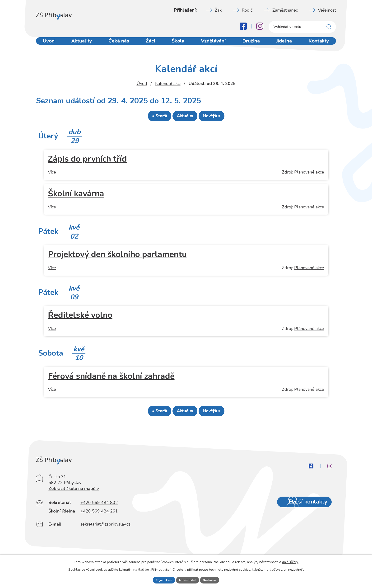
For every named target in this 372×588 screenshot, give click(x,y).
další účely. (290, 561)
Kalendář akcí (168, 84)
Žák (218, 10)
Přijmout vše (160, 580)
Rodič (247, 10)
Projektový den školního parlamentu (117, 256)
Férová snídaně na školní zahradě (111, 378)
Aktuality (81, 45)
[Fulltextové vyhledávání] (302, 27)
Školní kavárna (76, 196)
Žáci (150, 45)
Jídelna (285, 45)
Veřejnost (327, 10)
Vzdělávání (214, 45)
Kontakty (320, 45)
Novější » (220, 118)
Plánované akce (309, 174)
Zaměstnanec (285, 10)
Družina (252, 45)
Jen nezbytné (188, 580)
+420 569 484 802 (99, 515)
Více (52, 174)
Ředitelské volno (80, 317)
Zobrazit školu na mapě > (74, 501)
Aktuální (185, 118)
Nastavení (214, 580)
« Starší (151, 118)
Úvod (48, 45)
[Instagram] (260, 26)
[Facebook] (243, 26)
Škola (179, 45)
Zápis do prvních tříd (87, 161)
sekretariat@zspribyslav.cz (105, 536)
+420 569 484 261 (99, 523)
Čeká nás (118, 45)
